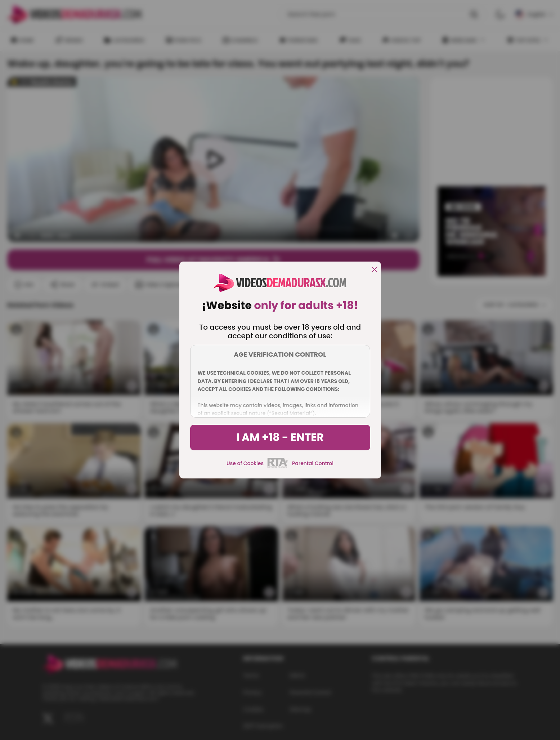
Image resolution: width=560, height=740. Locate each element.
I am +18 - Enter (280, 437)
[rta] (278, 467)
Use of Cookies (245, 463)
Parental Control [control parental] (313, 463)
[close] (375, 270)
